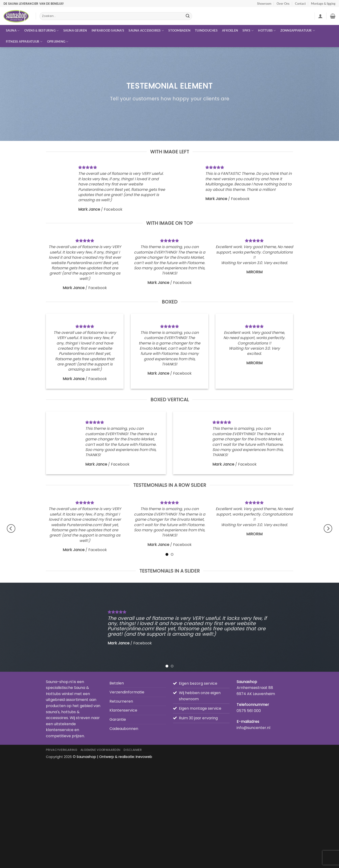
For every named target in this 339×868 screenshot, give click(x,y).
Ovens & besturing (42, 31)
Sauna (13, 31)
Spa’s (248, 31)
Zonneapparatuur (298, 31)
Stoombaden (179, 30)
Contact (300, 4)
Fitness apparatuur (24, 42)
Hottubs (267, 31)
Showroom (264, 4)
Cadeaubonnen (124, 729)
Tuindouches (206, 30)
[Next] (328, 528)
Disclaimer (133, 750)
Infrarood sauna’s (108, 30)
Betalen (117, 683)
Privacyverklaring (62, 750)
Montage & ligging (323, 4)
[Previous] (11, 528)
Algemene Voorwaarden (101, 750)
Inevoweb (144, 757)
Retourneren (121, 701)
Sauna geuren (75, 30)
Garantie (118, 719)
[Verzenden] (188, 16)
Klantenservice (123, 710)
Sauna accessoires (146, 31)
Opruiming (58, 42)
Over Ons (283, 4)
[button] (320, 16)
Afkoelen (230, 30)
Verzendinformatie (127, 692)
